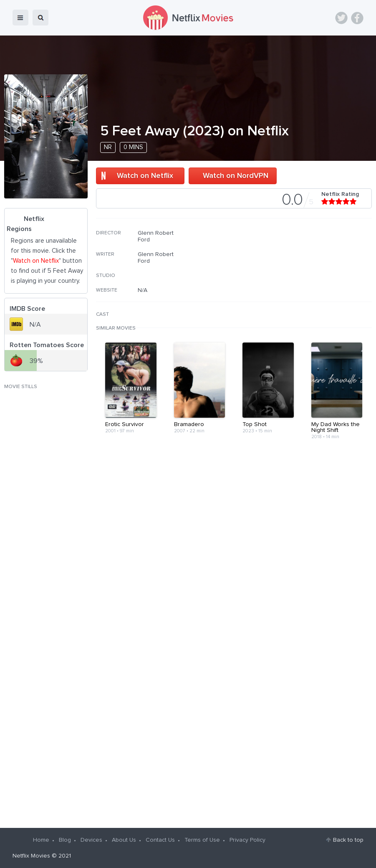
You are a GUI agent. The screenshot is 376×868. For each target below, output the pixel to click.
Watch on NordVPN (236, 176)
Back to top (348, 840)
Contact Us (160, 840)
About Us (124, 840)
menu (20, 18)
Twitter (341, 18)
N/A (143, 290)
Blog (65, 840)
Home (41, 840)
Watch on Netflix (145, 176)
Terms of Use (202, 840)
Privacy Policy (247, 840)
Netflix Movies (31, 856)
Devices (91, 840)
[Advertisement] (309, 283)
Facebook (357, 18)
